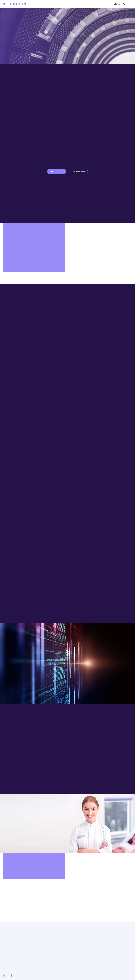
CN (115, 4)
